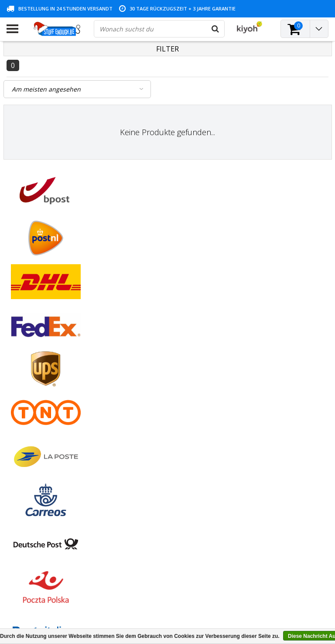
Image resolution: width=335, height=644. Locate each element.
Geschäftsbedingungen (39, 346)
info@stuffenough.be (255, 583)
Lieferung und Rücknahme (43, 434)
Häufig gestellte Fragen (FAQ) (48, 454)
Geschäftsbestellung (35, 444)
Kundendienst (26, 386)
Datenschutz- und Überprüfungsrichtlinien (39, 400)
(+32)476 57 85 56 (275, 596)
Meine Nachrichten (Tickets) (156, 366)
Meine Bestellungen (144, 356)
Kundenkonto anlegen (147, 346)
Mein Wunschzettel (143, 376)
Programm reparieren (37, 414)
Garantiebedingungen (37, 376)
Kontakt (18, 366)
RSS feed (19, 464)
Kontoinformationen (35, 424)
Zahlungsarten (27, 356)
